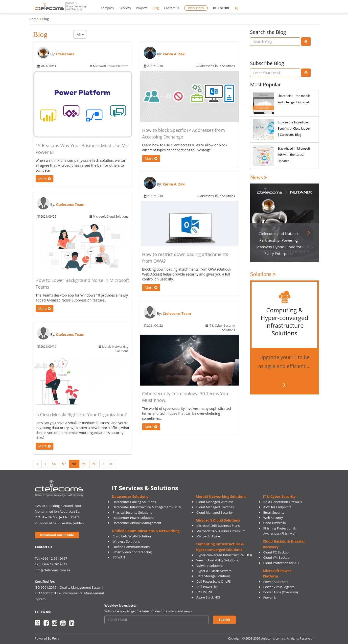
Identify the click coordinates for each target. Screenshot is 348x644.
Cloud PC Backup (276, 552)
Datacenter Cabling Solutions (134, 502)
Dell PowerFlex (207, 587)
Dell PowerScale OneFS (214, 581)
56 (54, 464)
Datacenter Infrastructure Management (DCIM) (148, 507)
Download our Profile (57, 535)
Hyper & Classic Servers (214, 571)
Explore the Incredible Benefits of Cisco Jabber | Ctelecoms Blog (294, 128)
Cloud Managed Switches (215, 507)
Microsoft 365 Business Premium (221, 531)
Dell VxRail (204, 592)
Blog (156, 8)
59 (84, 464)
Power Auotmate (276, 582)
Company (107, 8)
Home (34, 19)
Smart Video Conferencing (132, 552)
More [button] (45, 179)
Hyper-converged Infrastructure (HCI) (224, 555)
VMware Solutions (210, 566)
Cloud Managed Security (215, 512)
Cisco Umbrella (274, 523)
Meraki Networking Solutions (221, 496)
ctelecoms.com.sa (273, 638)
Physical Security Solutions (132, 512)
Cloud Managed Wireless (215, 502)
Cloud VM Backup (276, 557)
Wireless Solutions (126, 541)
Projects (142, 8)
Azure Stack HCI (208, 597)
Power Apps (272, 592)
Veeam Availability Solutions (217, 560)
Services (125, 8)
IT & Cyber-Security (279, 496)
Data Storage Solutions (213, 576)
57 (64, 464)
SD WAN (119, 557)
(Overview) (290, 592)
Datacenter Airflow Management (137, 523)
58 (74, 464)
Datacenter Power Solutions (133, 518)
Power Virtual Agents (279, 587)
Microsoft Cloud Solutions (218, 520)
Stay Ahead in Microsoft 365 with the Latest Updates (294, 155)
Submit (224, 620)
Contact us (172, 8)
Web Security (273, 518)
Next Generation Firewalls (282, 502)
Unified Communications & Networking (146, 531)
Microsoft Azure (208, 536)
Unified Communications (131, 547)
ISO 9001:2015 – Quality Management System (69, 587)
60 (94, 464)
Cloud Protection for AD (281, 563)
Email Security (274, 512)
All (80, 34)
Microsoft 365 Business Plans (218, 526)
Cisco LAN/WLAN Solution (132, 536)
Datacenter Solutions (130, 496)
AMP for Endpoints (277, 507)
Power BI (270, 598)
